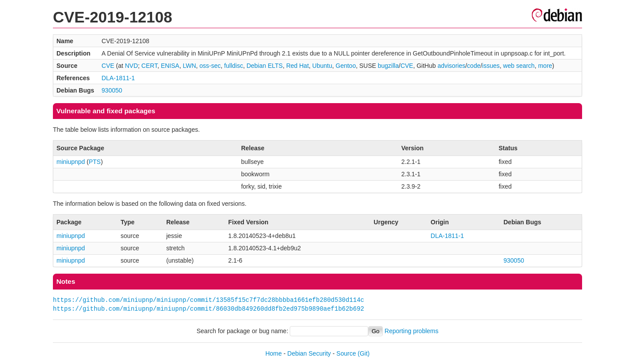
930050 (112, 90)
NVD (131, 66)
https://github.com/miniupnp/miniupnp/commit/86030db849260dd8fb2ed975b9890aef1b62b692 (209, 309)
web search (519, 66)
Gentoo (346, 66)
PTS (95, 162)
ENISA (170, 66)
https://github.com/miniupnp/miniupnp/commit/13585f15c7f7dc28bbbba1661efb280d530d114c (209, 300)
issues (491, 66)
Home (274, 353)
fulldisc (233, 66)
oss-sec (210, 66)
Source (346, 353)
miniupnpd (71, 162)
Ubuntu (322, 66)
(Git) (364, 353)
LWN (189, 66)
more (545, 66)
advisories (451, 66)
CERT (149, 66)
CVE (108, 66)
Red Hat (297, 66)
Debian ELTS (265, 66)
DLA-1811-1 (118, 78)
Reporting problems (411, 331)
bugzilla (388, 66)
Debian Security (309, 353)
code (474, 66)
